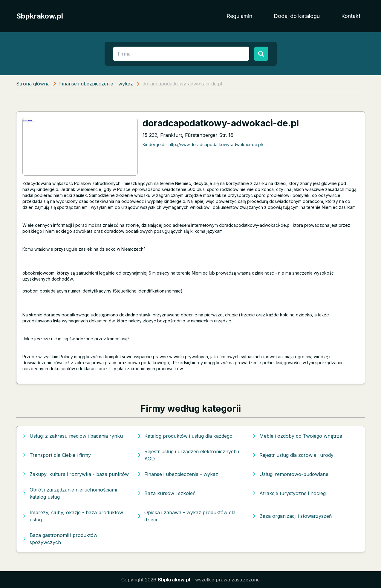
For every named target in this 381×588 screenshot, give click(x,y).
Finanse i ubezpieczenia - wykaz (96, 84)
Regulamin (239, 16)
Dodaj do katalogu (297, 16)
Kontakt (351, 16)
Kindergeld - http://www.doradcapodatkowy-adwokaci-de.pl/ (203, 144)
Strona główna (33, 84)
